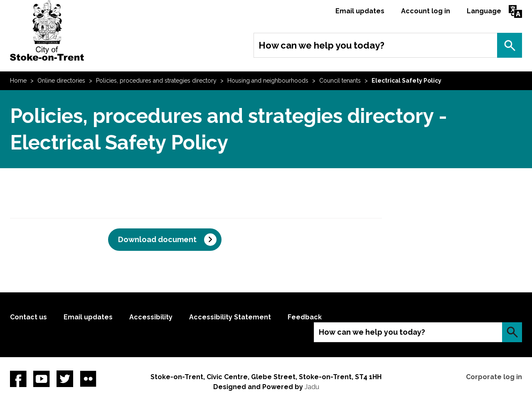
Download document (157, 239)
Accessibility (151, 317)
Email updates (360, 11)
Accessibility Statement (230, 317)
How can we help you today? (321, 45)
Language (484, 11)
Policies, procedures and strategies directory (156, 81)
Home (18, 81)
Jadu (312, 387)
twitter (65, 379)
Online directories (61, 81)
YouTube (42, 379)
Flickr (88, 379)
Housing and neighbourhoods (268, 81)
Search (510, 45)
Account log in (426, 11)
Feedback (305, 317)
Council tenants (340, 81)
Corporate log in (494, 377)
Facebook (18, 379)
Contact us (28, 317)
